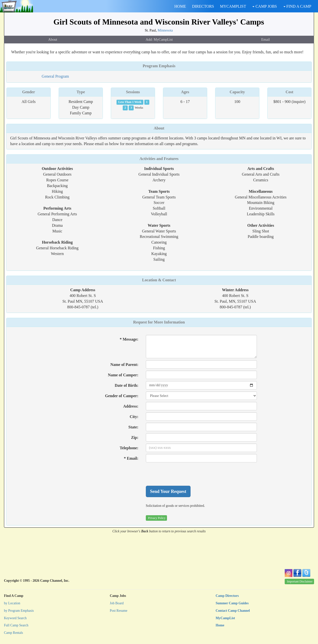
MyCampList (225, 618)
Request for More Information (159, 322)
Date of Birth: (127, 385)
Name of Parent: (124, 365)
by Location (12, 603)
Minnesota (165, 30)
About (53, 39)
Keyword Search (15, 618)
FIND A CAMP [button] (297, 6)
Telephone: (129, 448)
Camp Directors (227, 596)
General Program (55, 76)
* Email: (131, 458)
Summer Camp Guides (232, 603)
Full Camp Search (16, 625)
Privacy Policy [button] (157, 518)
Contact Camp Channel (233, 611)
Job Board (117, 603)
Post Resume (119, 611)
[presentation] (184, 474)
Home (220, 625)
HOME (180, 6)
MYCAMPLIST (233, 6)
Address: (131, 406)
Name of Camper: (123, 375)
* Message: (129, 339)
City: (134, 417)
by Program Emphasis (19, 611)
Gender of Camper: (122, 396)
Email (266, 39)
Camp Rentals (14, 633)
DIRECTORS (203, 6)
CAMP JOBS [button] (265, 6)
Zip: (135, 437)
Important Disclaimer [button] (300, 581)
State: (133, 427)
